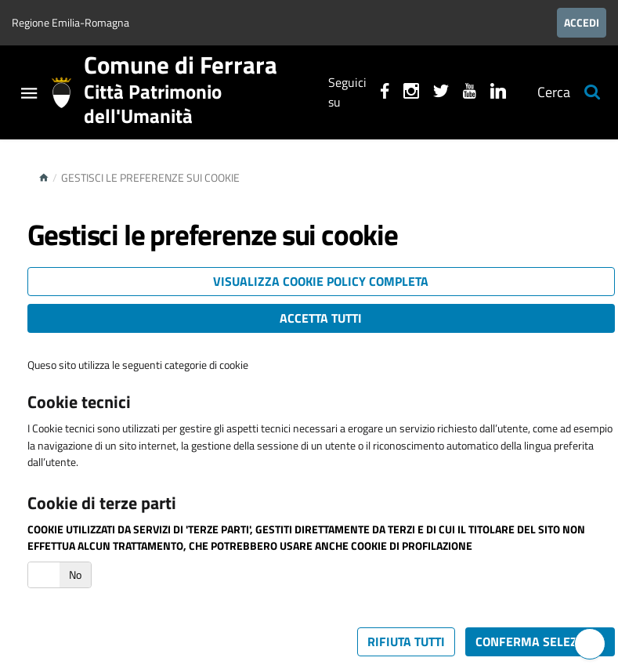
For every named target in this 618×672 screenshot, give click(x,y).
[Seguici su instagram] (411, 93)
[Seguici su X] (441, 93)
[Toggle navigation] (29, 95)
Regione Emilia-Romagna (70, 22)
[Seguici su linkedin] (498, 93)
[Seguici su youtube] (470, 93)
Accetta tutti (321, 318)
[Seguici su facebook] (385, 93)
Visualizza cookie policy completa (321, 281)
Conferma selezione (540, 641)
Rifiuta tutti (406, 641)
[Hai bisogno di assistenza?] (590, 644)
